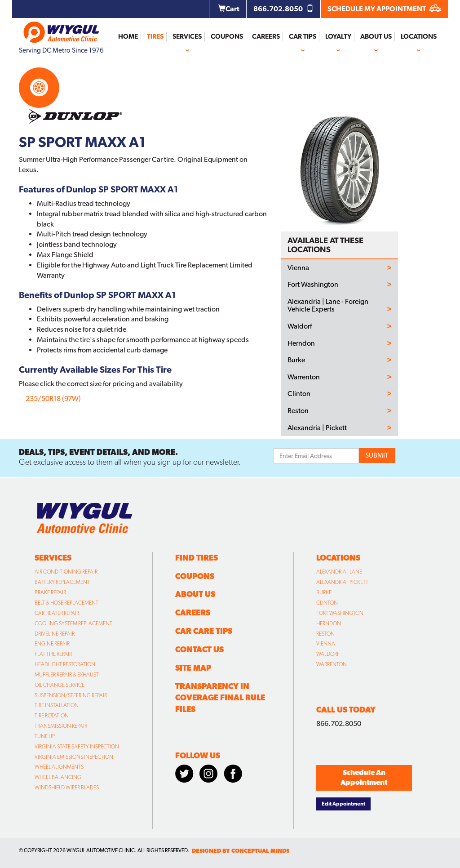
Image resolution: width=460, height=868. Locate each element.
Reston (298, 411)
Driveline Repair (55, 634)
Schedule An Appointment (364, 778)
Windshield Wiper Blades (67, 788)
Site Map (193, 668)
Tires (155, 36)
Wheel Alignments (59, 767)
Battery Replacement (62, 582)
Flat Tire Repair (53, 654)
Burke (296, 360)
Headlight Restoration (65, 664)
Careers (266, 36)
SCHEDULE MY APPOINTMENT (384, 9)
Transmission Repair (61, 726)
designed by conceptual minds (241, 851)
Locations (419, 36)
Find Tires (197, 558)
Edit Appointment (343, 804)
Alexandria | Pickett (317, 428)
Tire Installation (57, 705)
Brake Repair (50, 592)
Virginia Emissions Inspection (74, 757)
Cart (229, 9)
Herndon (301, 343)
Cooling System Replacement (73, 623)
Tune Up (45, 736)
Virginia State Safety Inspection (77, 747)
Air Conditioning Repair (66, 572)
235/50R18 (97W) (53, 398)
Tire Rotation (52, 716)
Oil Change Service (60, 685)
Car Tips (303, 36)
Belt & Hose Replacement (66, 603)
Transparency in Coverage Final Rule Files (220, 698)
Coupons (227, 36)
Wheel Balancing (58, 777)
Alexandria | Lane (339, 572)
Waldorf (300, 326)
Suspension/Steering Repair (71, 695)
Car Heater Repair (57, 613)
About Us (376, 36)
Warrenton (304, 377)
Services (187, 36)
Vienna (298, 268)
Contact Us (199, 649)
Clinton (299, 394)
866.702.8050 (283, 9)
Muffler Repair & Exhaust (67, 675)
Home (128, 36)
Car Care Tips (204, 631)
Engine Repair (52, 644)
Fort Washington (313, 285)
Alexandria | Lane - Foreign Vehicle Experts (328, 305)
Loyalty (338, 36)
